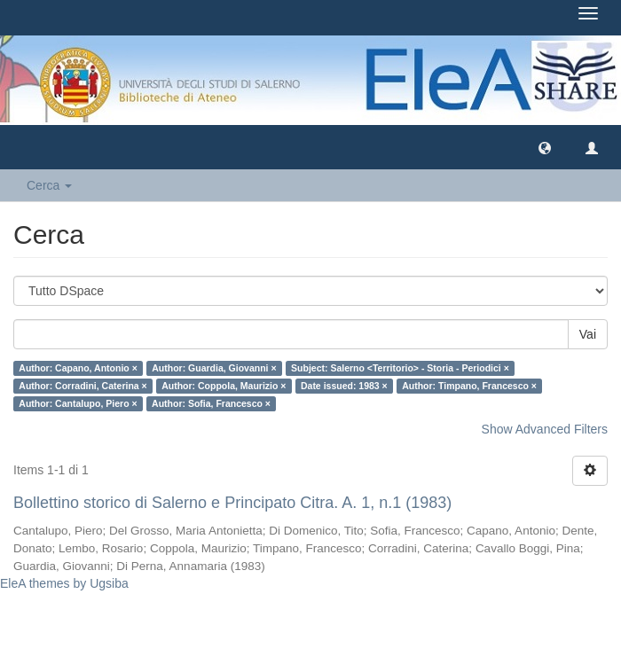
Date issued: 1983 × (344, 386)
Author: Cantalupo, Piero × (78, 403)
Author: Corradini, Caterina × (83, 386)
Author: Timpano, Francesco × (469, 386)
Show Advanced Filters (545, 429)
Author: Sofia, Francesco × (211, 403)
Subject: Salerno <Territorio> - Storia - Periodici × (400, 368)
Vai (588, 334)
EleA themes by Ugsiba (64, 583)
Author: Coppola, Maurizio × (224, 386)
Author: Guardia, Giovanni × (214, 368)
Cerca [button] (49, 185)
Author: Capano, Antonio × (78, 368)
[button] (545, 147)
